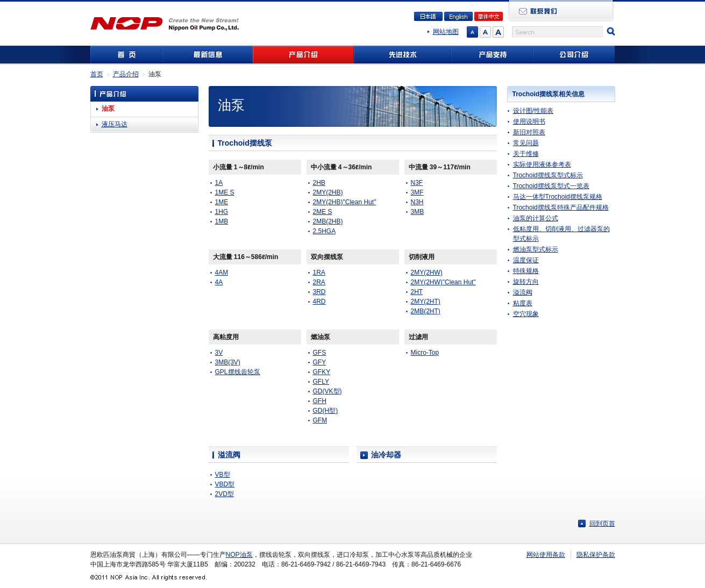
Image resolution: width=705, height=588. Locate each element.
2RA (319, 282)
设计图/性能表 (533, 111)
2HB (319, 183)
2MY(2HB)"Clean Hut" (345, 202)
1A (219, 183)
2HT (417, 292)
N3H (417, 202)
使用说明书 (529, 121)
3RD (319, 292)
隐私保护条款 (596, 555)
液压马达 (115, 124)
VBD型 (225, 484)
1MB (222, 221)
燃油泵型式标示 (536, 249)
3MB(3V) (228, 362)
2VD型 (225, 494)
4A (219, 282)
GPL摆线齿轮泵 (238, 372)
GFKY (322, 372)
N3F (417, 183)
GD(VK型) (327, 391)
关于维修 (526, 154)
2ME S (323, 212)
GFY (320, 362)
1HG (222, 212)
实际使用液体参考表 (542, 164)
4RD (319, 302)
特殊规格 (526, 271)
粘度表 (523, 303)
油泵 (108, 109)
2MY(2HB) (328, 192)
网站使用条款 (546, 555)
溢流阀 (523, 292)
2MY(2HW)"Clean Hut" (443, 282)
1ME (222, 202)
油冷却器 (386, 455)
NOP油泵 (239, 555)
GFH (320, 401)
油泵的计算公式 (536, 218)
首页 (97, 74)
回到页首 (602, 524)
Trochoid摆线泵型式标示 (548, 175)
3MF (417, 192)
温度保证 (526, 260)
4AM (222, 273)
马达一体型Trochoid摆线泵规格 (558, 197)
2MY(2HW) (427, 273)
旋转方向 (526, 282)
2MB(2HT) (426, 311)
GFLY (321, 382)
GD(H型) (326, 411)
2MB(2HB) (328, 221)
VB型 (223, 475)
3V (219, 353)
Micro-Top (425, 353)
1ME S (225, 192)
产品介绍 (126, 74)
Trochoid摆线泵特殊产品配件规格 (561, 207)
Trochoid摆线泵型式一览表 (551, 186)
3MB (418, 212)
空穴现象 (526, 314)
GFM (320, 420)
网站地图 (446, 32)
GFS (320, 353)
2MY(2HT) (426, 302)
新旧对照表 (529, 132)
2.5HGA (325, 231)
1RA (319, 273)
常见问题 (526, 143)
